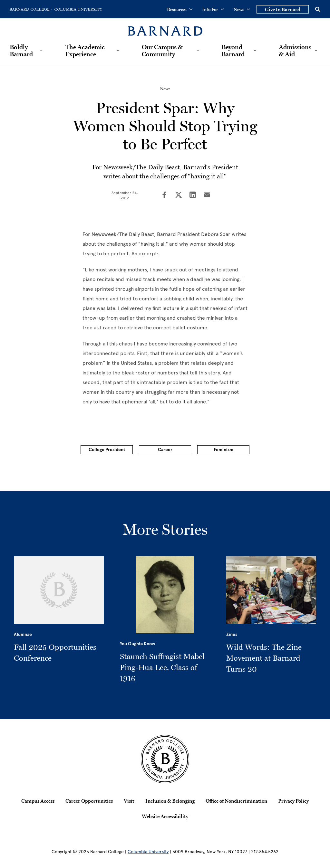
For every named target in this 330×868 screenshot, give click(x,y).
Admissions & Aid (295, 51)
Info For (213, 9)
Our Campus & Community (162, 51)
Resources (180, 9)
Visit (129, 801)
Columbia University (148, 852)
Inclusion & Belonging (170, 801)
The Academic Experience (85, 51)
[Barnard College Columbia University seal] (165, 759)
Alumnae (23, 634)
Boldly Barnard (21, 51)
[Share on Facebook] (164, 195)
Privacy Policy (293, 801)
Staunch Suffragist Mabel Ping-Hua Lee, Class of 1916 (162, 667)
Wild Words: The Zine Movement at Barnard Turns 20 (264, 658)
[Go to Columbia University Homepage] (78, 9)
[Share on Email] (207, 195)
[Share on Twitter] (179, 195)
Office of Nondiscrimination (236, 801)
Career (165, 450)
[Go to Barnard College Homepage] (31, 9)
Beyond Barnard (233, 51)
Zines (232, 634)
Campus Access (38, 801)
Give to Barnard (283, 9)
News (242, 9)
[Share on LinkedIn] (193, 195)
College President (107, 450)
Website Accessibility (165, 816)
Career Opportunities (89, 801)
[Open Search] (318, 9)
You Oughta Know (138, 644)
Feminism (223, 450)
